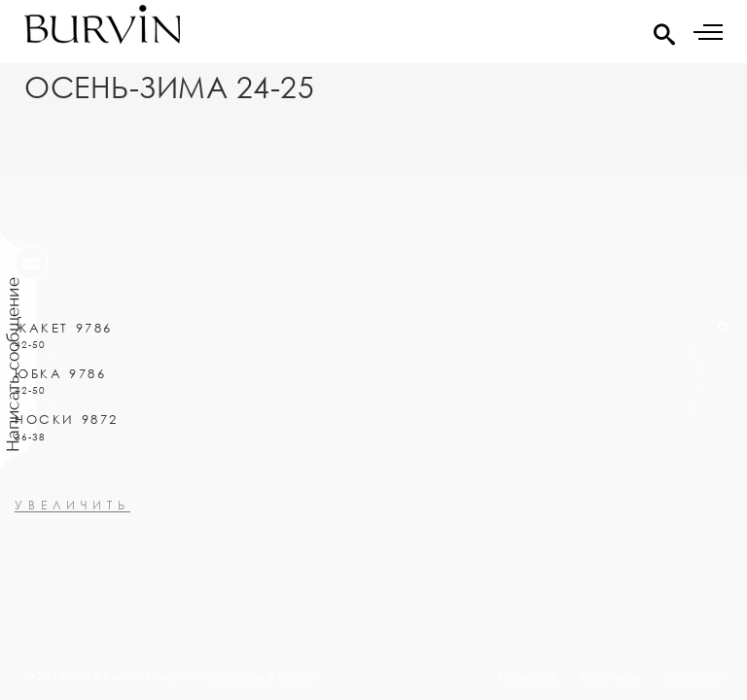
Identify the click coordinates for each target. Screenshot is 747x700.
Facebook (528, 676)
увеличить (72, 558)
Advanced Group (262, 676)
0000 (33, 487)
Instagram (693, 676)
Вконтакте (610, 676)
